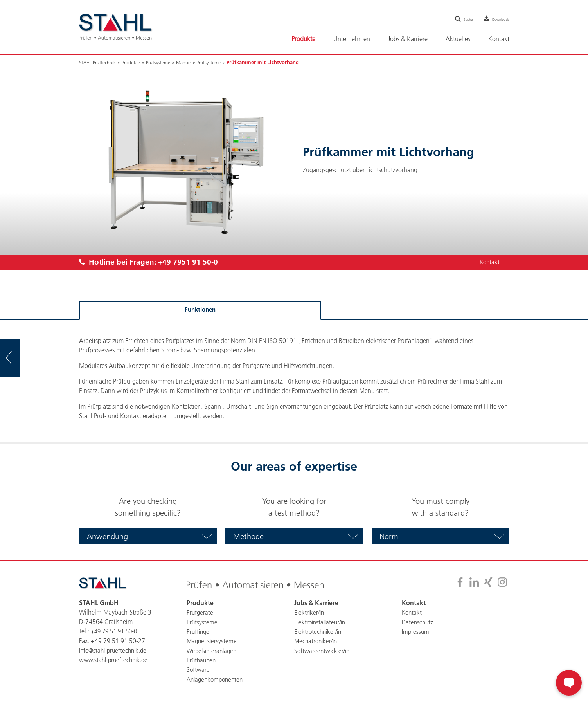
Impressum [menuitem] (416, 632)
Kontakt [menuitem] (499, 39)
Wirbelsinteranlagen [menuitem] (213, 651)
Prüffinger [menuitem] (200, 632)
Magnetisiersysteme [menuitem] (213, 641)
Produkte (135, 62)
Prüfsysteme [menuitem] (202, 622)
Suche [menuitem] (455, 19)
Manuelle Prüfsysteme (207, 62)
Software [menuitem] (198, 669)
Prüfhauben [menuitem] (202, 660)
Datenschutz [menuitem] (418, 622)
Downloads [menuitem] (496, 19)
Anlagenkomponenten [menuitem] (217, 679)
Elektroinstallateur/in (321, 622)
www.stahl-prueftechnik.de (115, 660)
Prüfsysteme (164, 62)
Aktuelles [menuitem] (458, 39)
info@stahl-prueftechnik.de (115, 651)
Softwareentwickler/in (323, 651)
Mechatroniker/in (317, 641)
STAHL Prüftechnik (99, 62)
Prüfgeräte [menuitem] (200, 613)
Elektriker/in (310, 613)
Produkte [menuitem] (303, 39)
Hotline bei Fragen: (152, 263)
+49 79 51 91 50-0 (116, 632)
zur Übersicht (20, 358)
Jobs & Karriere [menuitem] (408, 39)
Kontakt (489, 263)
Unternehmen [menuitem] (352, 39)
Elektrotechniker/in (319, 632)
